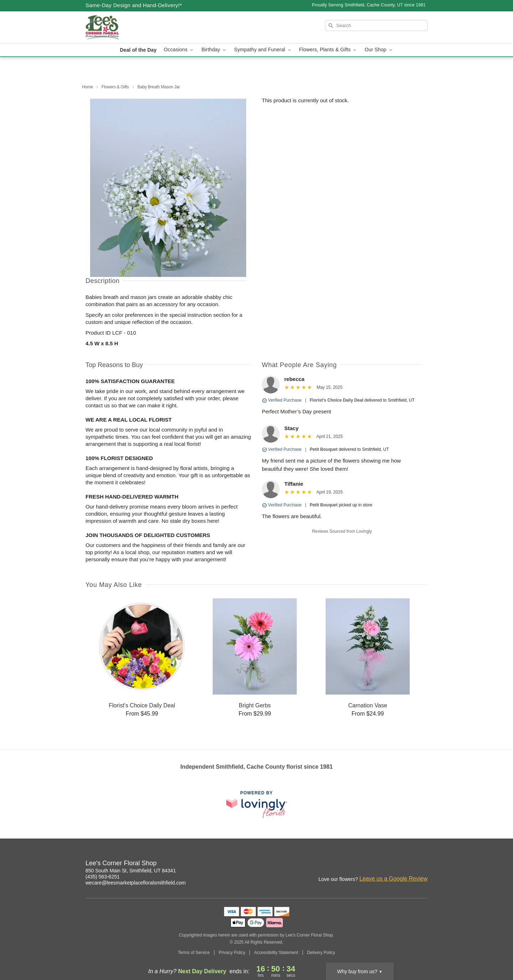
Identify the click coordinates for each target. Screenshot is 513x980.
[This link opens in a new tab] (256, 804)
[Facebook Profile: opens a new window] (407, 864)
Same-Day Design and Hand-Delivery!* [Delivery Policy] (134, 5)
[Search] (376, 25)
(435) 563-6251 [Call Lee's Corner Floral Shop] (103, 877)
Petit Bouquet (324, 449)
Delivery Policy (321, 953)
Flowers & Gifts (115, 87)
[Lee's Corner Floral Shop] (137, 27)
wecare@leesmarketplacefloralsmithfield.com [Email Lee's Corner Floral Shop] (136, 883)
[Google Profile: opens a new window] (423, 864)
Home (87, 87)
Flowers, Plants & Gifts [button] (328, 50)
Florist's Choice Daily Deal (337, 400)
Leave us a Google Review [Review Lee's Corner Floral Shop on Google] (393, 879)
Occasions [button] (179, 50)
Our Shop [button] (379, 50)
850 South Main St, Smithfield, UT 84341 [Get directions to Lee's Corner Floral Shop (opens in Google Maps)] (131, 871)
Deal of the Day (138, 50)
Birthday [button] (214, 50)
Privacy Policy (232, 953)
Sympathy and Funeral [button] (263, 50)
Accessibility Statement (276, 953)
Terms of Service (194, 953)
